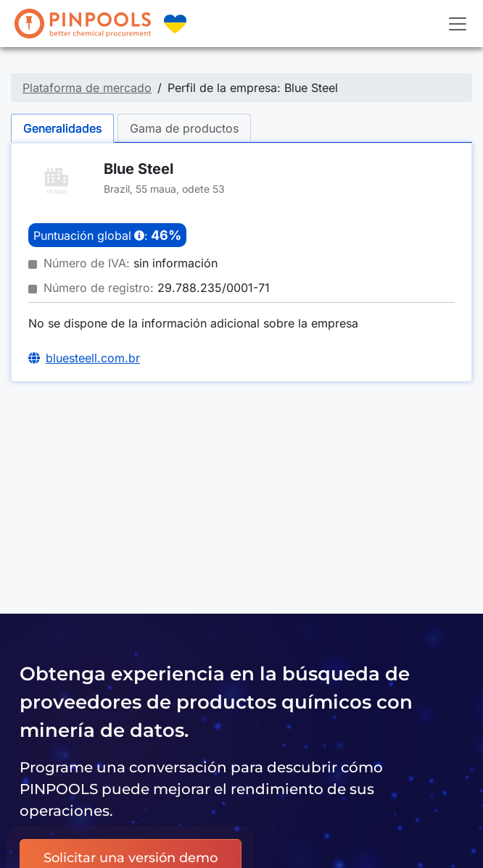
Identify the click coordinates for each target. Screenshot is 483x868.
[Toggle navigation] (458, 24)
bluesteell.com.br (93, 358)
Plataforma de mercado (87, 88)
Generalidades (62, 128)
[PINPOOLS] (83, 24)
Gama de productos (184, 128)
